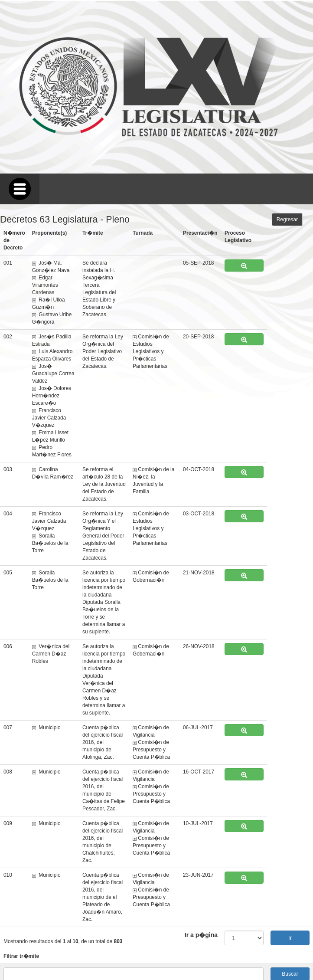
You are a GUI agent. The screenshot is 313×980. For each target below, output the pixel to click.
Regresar (287, 220)
